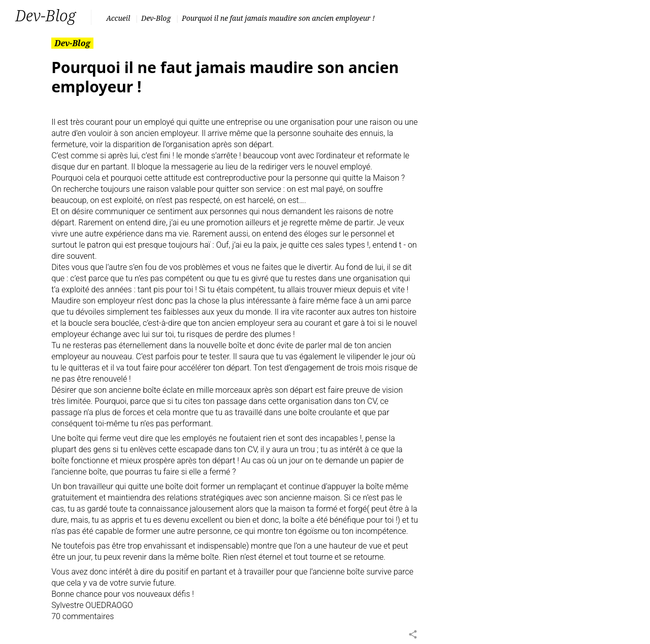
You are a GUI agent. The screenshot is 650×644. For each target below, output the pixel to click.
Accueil (118, 18)
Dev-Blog (156, 18)
